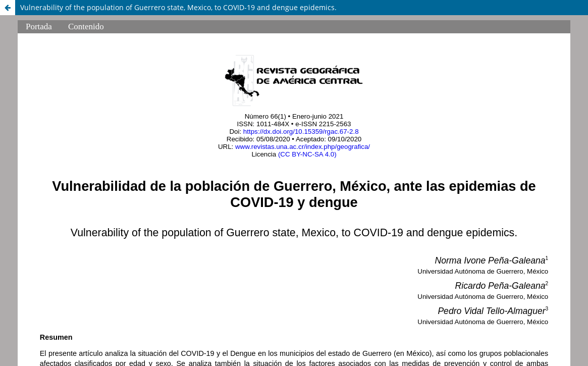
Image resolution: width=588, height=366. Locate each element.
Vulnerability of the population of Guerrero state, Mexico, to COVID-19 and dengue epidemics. (178, 7)
